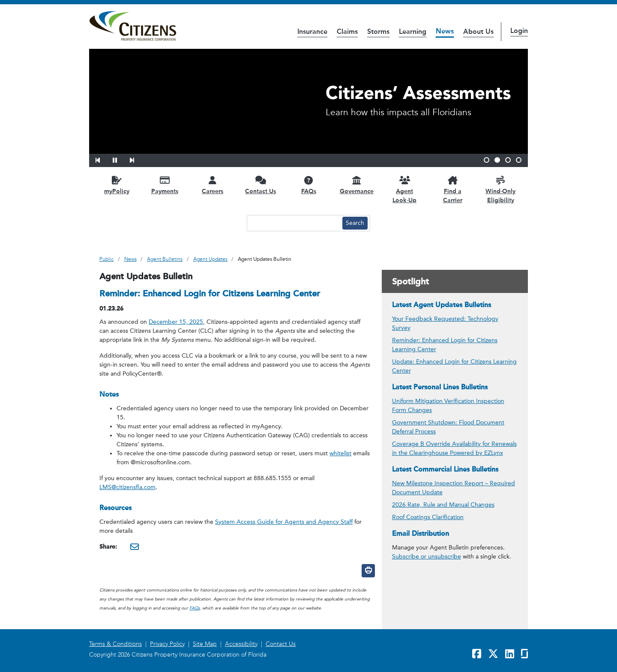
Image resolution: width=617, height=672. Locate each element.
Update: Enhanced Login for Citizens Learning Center (454, 366)
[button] (103, 159)
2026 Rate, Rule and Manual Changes (443, 505)
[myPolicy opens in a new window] (117, 185)
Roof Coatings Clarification (428, 517)
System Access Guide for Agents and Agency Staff (284, 522)
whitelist (340, 453)
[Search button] (355, 223)
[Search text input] (294, 223)
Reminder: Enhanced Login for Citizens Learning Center (445, 345)
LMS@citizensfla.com (127, 487)
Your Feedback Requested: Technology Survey (445, 323)
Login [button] (519, 31)
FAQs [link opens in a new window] (195, 608)
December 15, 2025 (176, 322)
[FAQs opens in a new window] (308, 185)
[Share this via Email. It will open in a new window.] (135, 547)
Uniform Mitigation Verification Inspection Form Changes (448, 406)
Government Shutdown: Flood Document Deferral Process (448, 427)
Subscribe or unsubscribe (427, 557)
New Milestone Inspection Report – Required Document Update (454, 488)
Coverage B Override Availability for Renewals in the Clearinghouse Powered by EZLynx (454, 448)
